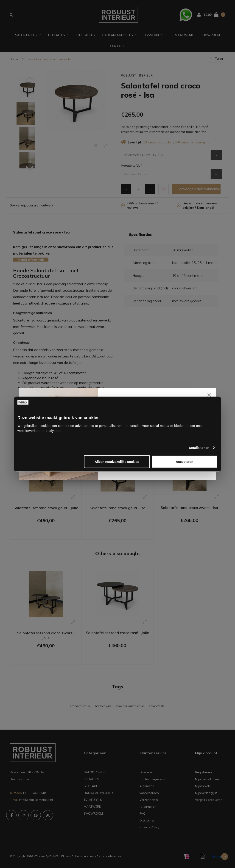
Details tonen (199, 448)
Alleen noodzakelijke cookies (117, 461)
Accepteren (185, 461)
